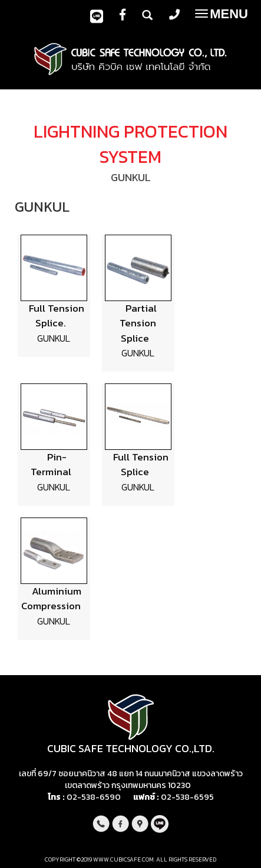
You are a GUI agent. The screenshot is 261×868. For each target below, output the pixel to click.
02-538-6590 (94, 797)
